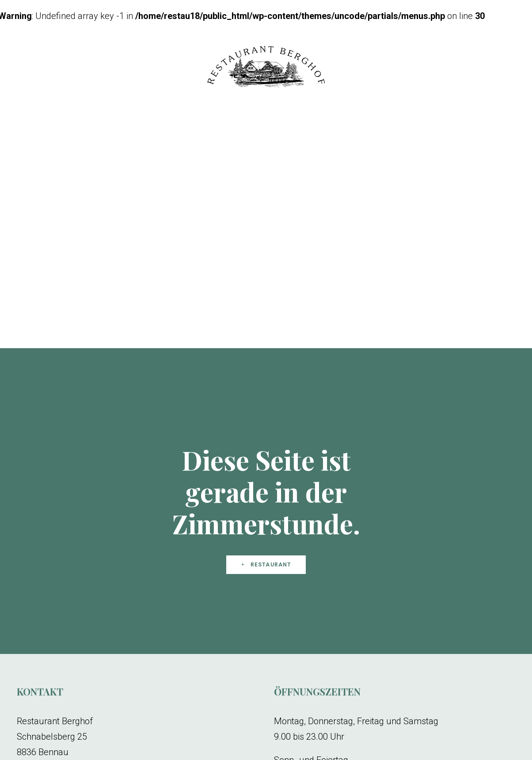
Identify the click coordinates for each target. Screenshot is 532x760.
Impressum (104, 755)
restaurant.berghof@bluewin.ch (78, 660)
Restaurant (266, 457)
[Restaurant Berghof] (266, 68)
